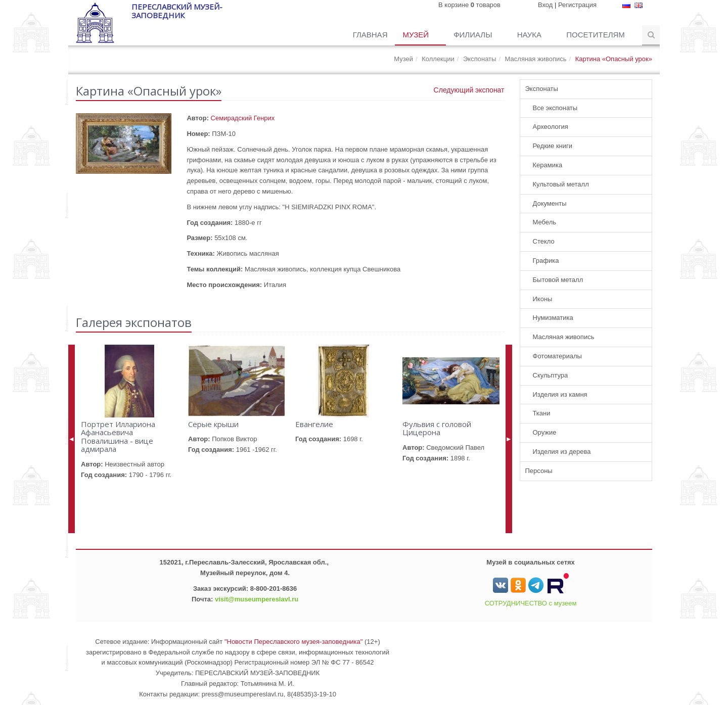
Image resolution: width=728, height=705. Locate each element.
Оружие (545, 432)
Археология (551, 127)
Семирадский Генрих (243, 118)
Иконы (543, 299)
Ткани (542, 413)
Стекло (544, 241)
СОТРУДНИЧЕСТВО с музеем (531, 603)
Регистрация (577, 5)
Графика (546, 261)
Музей (417, 35)
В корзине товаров (469, 5)
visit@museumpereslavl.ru (257, 599)
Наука (531, 35)
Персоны (539, 471)
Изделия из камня (560, 394)
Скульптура (551, 375)
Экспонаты (480, 59)
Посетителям (597, 35)
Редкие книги (553, 146)
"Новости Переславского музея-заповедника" (294, 642)
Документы (550, 203)
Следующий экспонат (469, 90)
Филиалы (474, 35)
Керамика (548, 165)
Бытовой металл (558, 280)
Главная (370, 35)
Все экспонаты (555, 108)
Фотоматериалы (557, 356)
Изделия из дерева (562, 452)
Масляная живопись (536, 59)
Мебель (545, 222)
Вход (545, 5)
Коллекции (438, 59)
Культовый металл (561, 184)
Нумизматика (553, 318)
